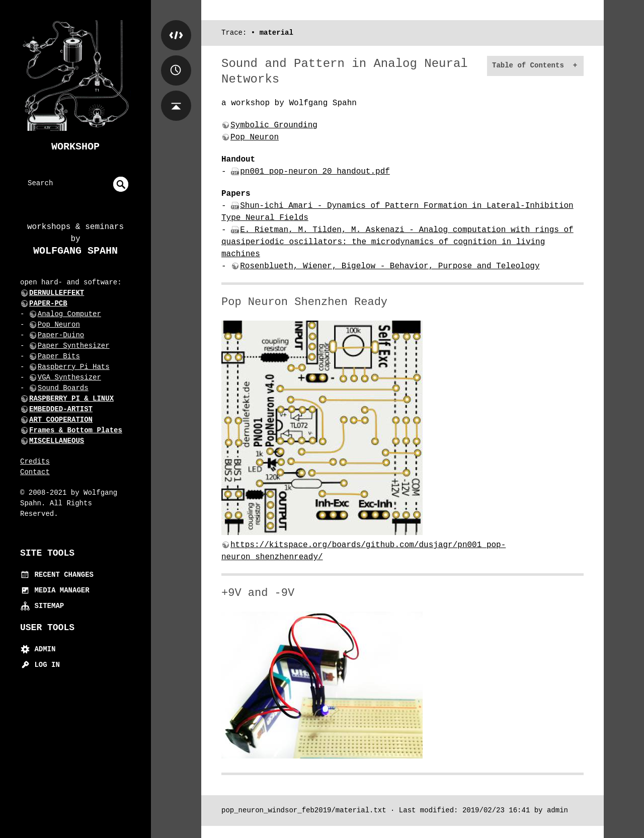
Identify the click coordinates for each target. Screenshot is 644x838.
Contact (35, 472)
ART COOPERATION (61, 420)
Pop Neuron (59, 325)
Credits (35, 462)
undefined (121, 184)
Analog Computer (69, 314)
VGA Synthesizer (69, 377)
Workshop (75, 147)
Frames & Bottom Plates (76, 430)
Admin (38, 649)
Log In (40, 665)
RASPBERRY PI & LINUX (71, 399)
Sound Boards (63, 388)
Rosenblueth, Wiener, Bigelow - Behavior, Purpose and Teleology (390, 266)
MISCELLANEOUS (57, 441)
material (276, 33)
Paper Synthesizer (74, 346)
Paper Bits (59, 356)
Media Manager (55, 590)
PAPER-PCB (48, 303)
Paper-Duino (61, 335)
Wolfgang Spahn (75, 251)
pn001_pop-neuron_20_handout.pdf (315, 172)
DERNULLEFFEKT (57, 293)
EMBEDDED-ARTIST (61, 409)
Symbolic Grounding (274, 125)
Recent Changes (57, 575)
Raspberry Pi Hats (74, 367)
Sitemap (42, 606)
